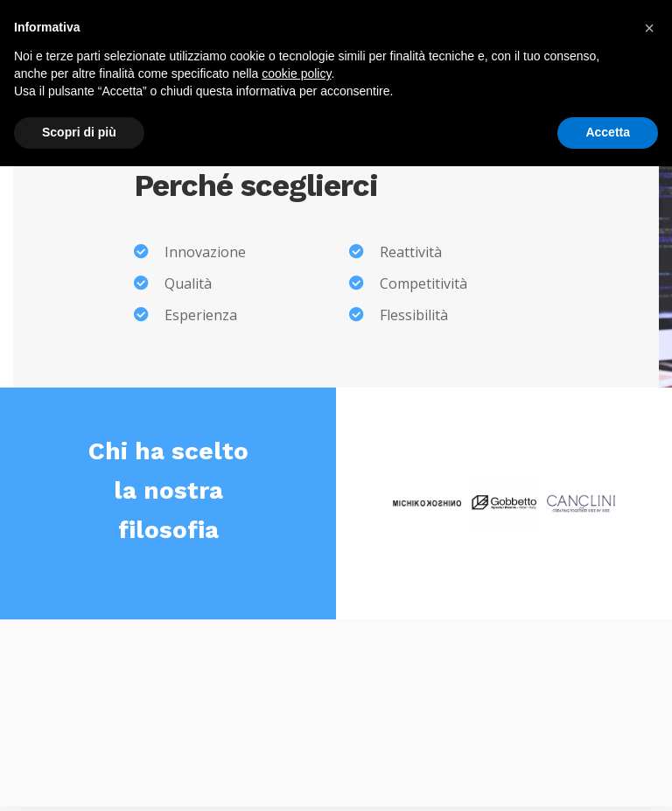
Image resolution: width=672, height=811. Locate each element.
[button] (649, 28)
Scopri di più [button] (79, 132)
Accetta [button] (608, 132)
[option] (427, 503)
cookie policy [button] (296, 73)
